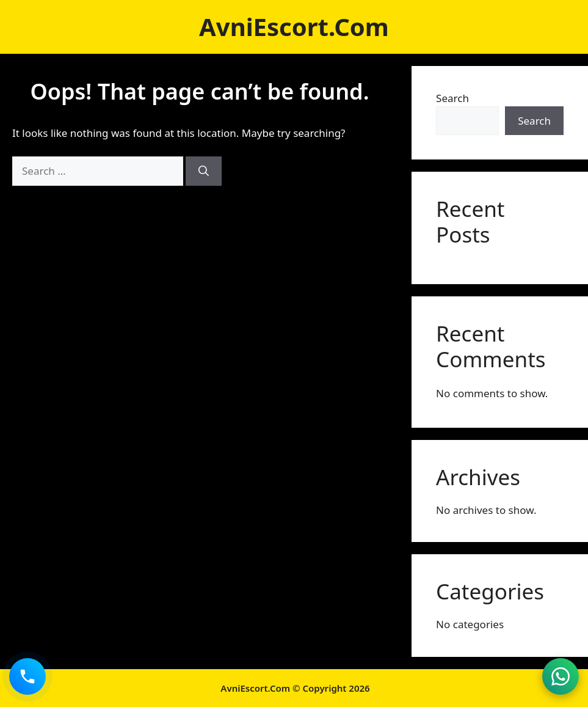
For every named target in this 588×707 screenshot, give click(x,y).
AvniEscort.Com (294, 27)
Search (452, 98)
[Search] (204, 171)
